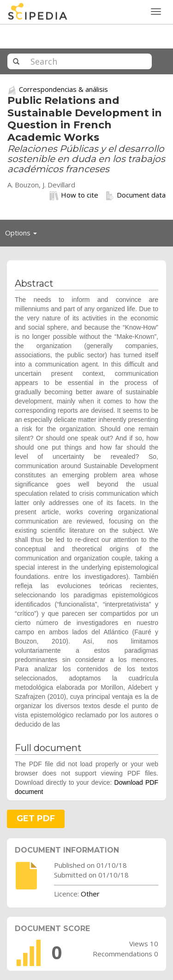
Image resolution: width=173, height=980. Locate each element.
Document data (135, 195)
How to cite (74, 195)
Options (24, 235)
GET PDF (36, 818)
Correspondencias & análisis (63, 89)
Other (90, 894)
